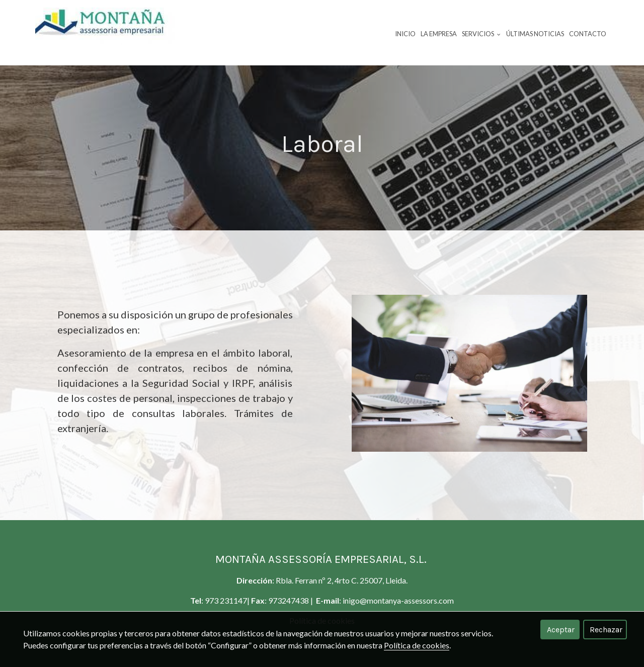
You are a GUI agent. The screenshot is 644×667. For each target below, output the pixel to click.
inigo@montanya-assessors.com (398, 600)
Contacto (588, 34)
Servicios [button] (481, 34)
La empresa (439, 34)
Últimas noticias (535, 34)
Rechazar (606, 630)
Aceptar (561, 630)
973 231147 (226, 600)
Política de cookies (417, 645)
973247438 (289, 600)
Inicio (405, 34)
